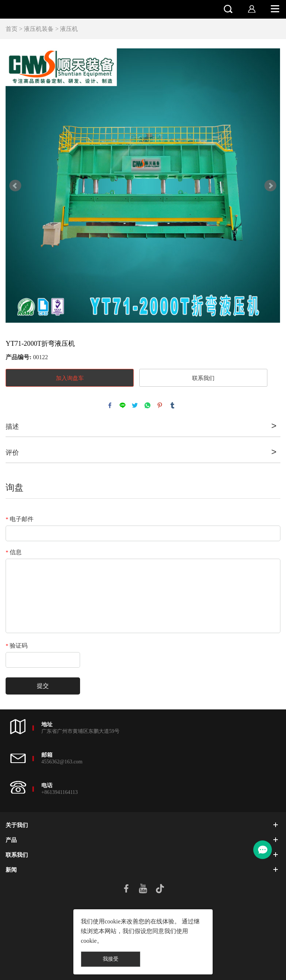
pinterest (160, 405)
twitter (135, 405)
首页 (12, 29)
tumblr (172, 405)
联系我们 (203, 378)
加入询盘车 (70, 378)
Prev (15, 186)
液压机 (69, 29)
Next (270, 186)
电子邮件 (20, 519)
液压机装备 (39, 29)
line (123, 405)
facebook (110, 405)
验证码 (17, 646)
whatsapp (147, 405)
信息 (14, 552)
